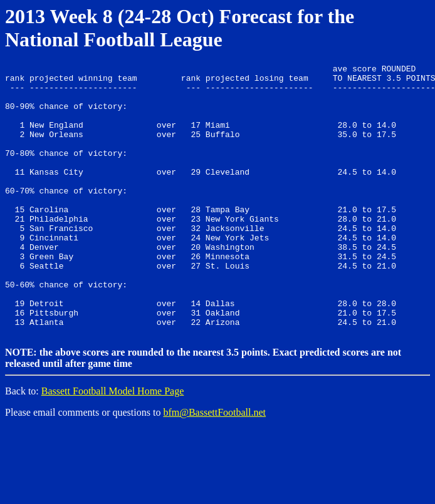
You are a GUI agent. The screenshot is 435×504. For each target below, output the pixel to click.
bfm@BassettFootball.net (214, 465)
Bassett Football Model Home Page (113, 444)
